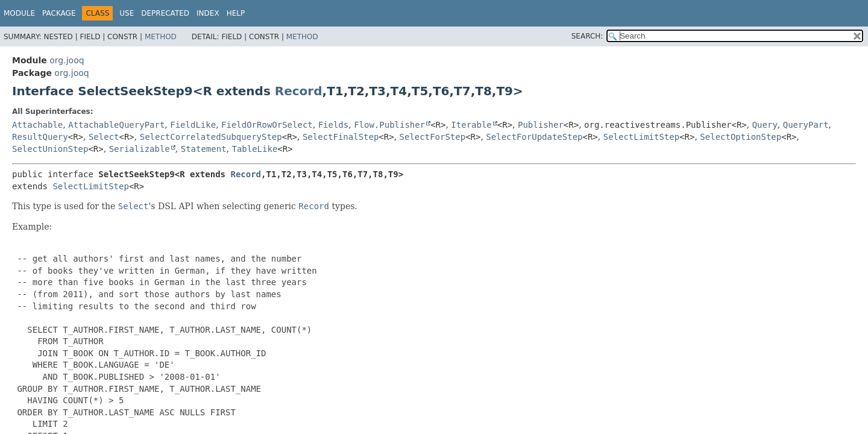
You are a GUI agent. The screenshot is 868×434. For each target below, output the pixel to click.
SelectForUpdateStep (534, 137)
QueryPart (806, 125)
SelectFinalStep (341, 137)
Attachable (37, 125)
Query (765, 125)
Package (59, 13)
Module (19, 13)
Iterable (471, 125)
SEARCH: (587, 36)
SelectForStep (433, 137)
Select (104, 137)
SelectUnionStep (50, 149)
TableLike (254, 149)
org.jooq (67, 60)
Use (127, 13)
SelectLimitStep (641, 137)
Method (161, 37)
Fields (334, 125)
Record (299, 91)
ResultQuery (40, 137)
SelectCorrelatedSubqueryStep (211, 137)
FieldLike (193, 125)
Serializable (140, 149)
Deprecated (165, 13)
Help (236, 13)
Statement (204, 149)
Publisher (541, 125)
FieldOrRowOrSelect (267, 125)
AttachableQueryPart (116, 125)
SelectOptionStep (741, 137)
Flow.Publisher (389, 125)
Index (208, 13)
